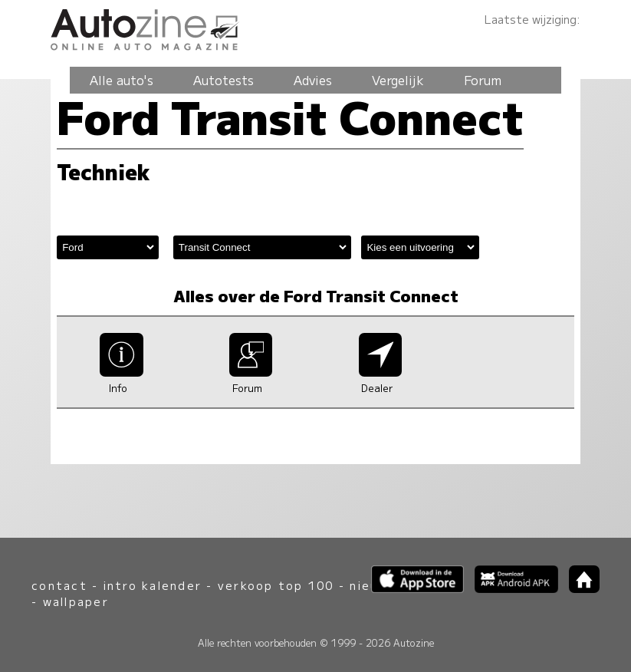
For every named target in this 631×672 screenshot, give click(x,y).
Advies (313, 80)
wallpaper (76, 601)
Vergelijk (398, 80)
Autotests (223, 80)
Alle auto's (122, 80)
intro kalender (153, 585)
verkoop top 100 (276, 585)
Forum (483, 80)
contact (59, 585)
